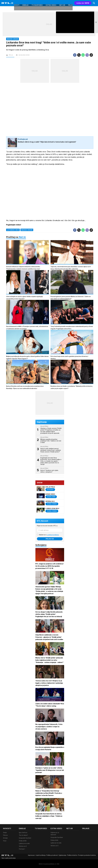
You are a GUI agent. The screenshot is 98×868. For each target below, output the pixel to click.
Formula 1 (22, 848)
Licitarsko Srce (13, 230)
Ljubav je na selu (24, 843)
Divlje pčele (23, 841)
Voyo (5, 841)
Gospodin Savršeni (25, 838)
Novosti (16, 3)
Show (40, 483)
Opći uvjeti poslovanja (9, 858)
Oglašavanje (62, 855)
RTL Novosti (42, 521)
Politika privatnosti (52, 855)
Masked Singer (27, 230)
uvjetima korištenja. (53, 535)
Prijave (71, 3)
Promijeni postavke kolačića (87, 855)
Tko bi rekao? (23, 835)
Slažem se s (49, 535)
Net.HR (62, 3)
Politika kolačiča (72, 855)
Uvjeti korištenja (41, 855)
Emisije (25, 3)
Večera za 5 (23, 846)
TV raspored (37, 3)
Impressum (31, 855)
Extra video (51, 3)
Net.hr (22, 237)
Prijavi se (50, 539)
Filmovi (5, 835)
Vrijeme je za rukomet (55, 834)
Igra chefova (23, 833)
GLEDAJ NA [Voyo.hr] (83, 3)
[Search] (94, 3)
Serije (5, 833)
